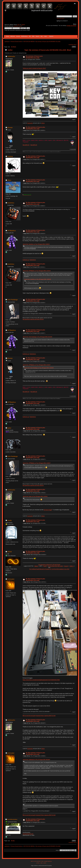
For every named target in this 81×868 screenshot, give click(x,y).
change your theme (71, 26)
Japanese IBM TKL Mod (50, 716)
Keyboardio (30, 123)
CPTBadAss (12, 231)
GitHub (43, 123)
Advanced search (60, 18)
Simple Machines (48, 861)
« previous (71, 45)
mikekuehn (11, 56)
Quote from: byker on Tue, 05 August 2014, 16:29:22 (35, 496)
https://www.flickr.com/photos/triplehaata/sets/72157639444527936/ (41, 680)
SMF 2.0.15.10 (34, 861)
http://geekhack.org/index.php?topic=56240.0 (33, 319)
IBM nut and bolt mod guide (29, 716)
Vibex (9, 180)
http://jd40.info (26, 145)
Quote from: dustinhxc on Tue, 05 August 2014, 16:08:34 (36, 244)
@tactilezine (33, 260)
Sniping (10, 156)
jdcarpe (10, 127)
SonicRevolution (12, 819)
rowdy (9, 520)
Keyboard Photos (40, 716)
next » (75, 45)
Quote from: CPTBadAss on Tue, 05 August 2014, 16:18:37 (37, 365)
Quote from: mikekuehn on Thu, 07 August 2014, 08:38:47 (37, 760)
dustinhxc (11, 203)
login (19, 25)
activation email (18, 26)
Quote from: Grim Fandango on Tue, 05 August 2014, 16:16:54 (38, 337)
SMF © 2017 (41, 861)
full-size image (48, 510)
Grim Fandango (12, 300)
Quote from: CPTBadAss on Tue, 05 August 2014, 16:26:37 (37, 463)
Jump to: (58, 850)
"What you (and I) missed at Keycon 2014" (34, 68)
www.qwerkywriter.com (28, 834)
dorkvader (11, 579)
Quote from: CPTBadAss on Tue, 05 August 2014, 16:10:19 (37, 271)
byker (9, 428)
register (23, 25)
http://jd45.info (34, 145)
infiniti (10, 552)
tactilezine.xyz (26, 260)
